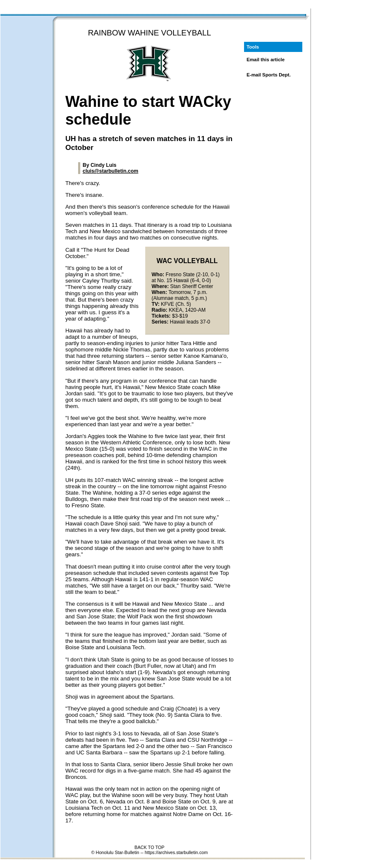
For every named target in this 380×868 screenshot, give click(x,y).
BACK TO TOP (150, 847)
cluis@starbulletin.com (111, 171)
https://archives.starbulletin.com (176, 852)
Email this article (266, 60)
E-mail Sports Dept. (269, 75)
